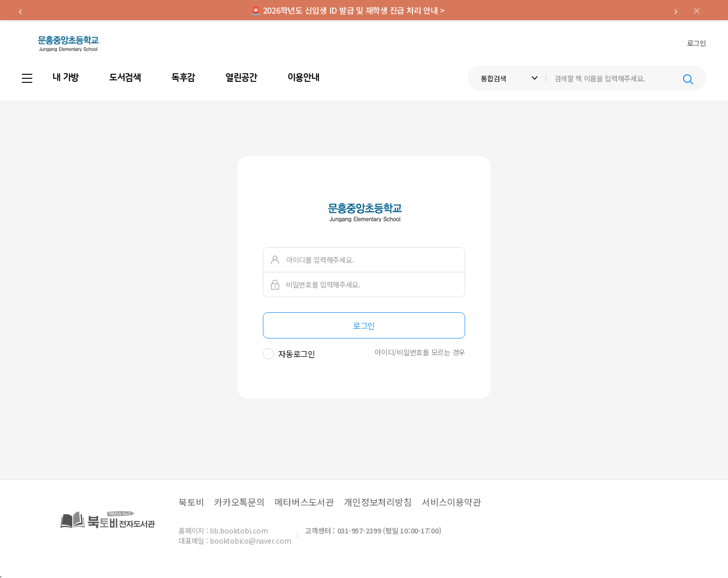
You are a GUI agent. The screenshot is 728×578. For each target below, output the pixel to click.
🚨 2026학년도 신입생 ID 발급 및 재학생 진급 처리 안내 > (348, 10)
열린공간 (241, 78)
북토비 (191, 502)
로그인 (697, 43)
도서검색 (125, 78)
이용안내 (304, 78)
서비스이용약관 (451, 502)
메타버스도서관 (304, 502)
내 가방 (66, 78)
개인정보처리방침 (378, 502)
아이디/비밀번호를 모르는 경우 (420, 352)
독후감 (183, 78)
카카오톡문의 (239, 502)
